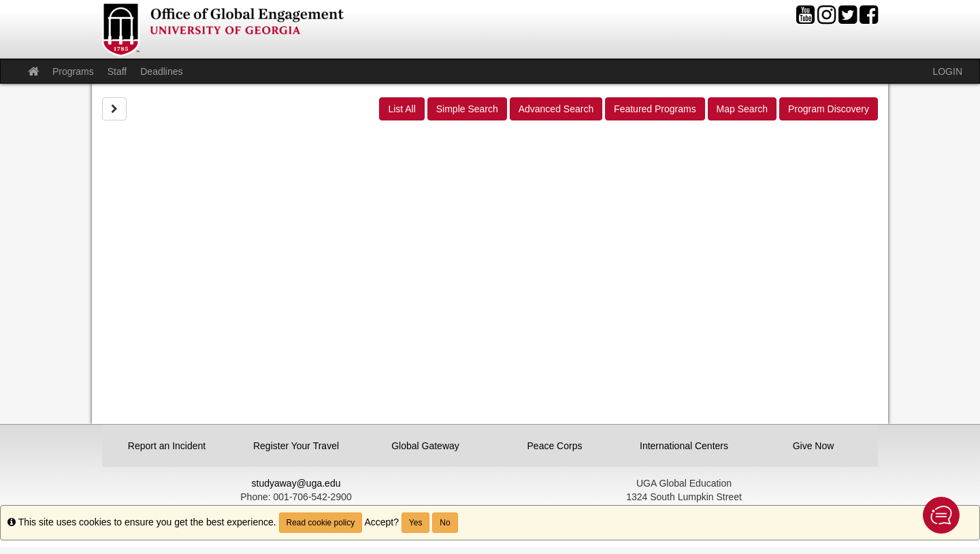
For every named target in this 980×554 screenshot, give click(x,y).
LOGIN (947, 71)
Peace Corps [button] (555, 446)
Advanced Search (556, 109)
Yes (416, 523)
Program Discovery (829, 109)
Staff (117, 71)
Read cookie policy (321, 523)
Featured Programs (655, 109)
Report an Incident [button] (167, 446)
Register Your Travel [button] (296, 446)
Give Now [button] (814, 446)
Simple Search (467, 109)
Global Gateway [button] (425, 446)
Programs (73, 71)
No (445, 523)
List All (402, 109)
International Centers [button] (684, 446)
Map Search (742, 109)
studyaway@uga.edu (296, 483)
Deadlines (161, 71)
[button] (941, 515)
